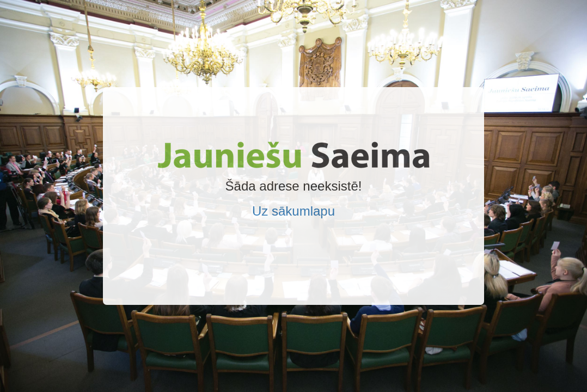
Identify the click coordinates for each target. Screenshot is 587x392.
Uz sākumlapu (293, 211)
